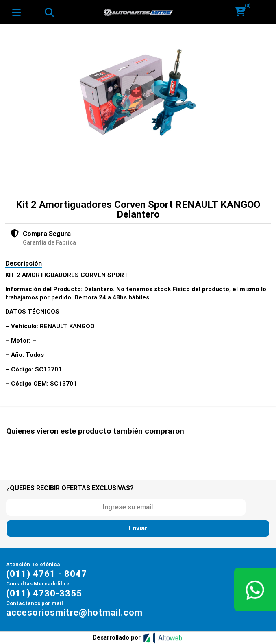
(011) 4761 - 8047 (47, 574)
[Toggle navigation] (49, 12)
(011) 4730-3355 (44, 593)
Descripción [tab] (24, 263)
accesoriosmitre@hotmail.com (74, 612)
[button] (243, 12)
